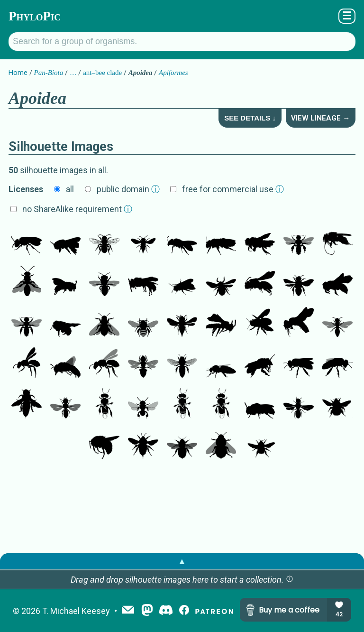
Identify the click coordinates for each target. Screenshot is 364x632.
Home (18, 73)
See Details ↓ (250, 118)
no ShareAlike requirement (77, 209)
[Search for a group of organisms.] (182, 42)
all (70, 189)
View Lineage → (320, 118)
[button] (290, 580)
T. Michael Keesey (76, 611)
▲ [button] (182, 561)
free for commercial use (233, 189)
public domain (128, 189)
